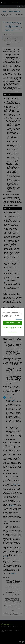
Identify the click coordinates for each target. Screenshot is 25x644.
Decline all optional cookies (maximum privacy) (12, 328)
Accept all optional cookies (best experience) (13, 323)
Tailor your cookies (12, 332)
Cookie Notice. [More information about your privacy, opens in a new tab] (19, 319)
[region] (12, 322)
